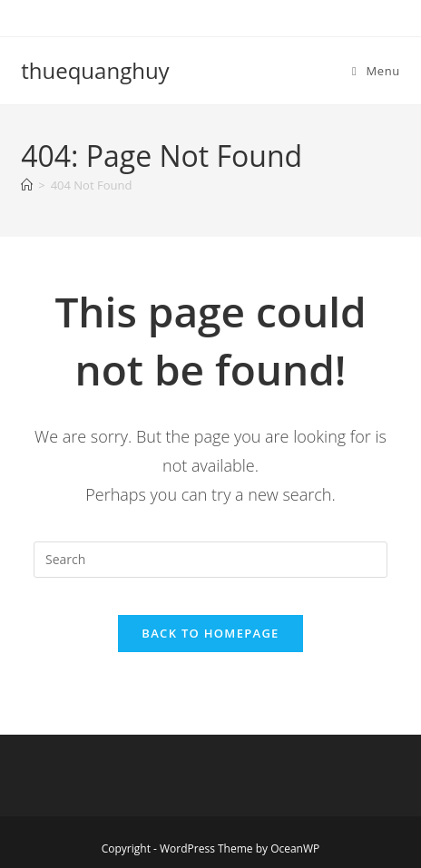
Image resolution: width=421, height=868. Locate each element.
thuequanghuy (95, 70)
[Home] (27, 185)
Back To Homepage (210, 633)
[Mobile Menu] (376, 71)
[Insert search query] (210, 560)
